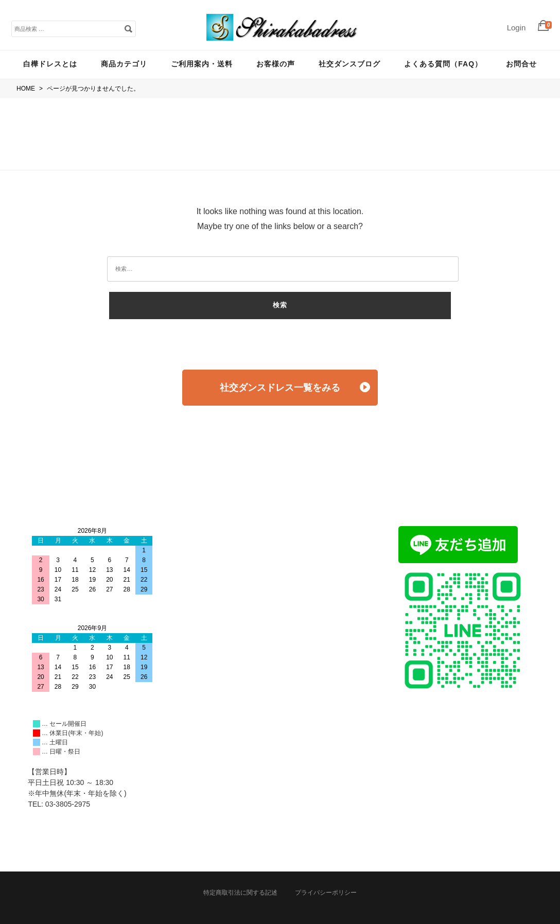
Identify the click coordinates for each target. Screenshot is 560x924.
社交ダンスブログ (349, 64)
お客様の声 (276, 64)
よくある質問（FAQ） (443, 64)
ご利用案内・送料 (202, 64)
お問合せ (521, 64)
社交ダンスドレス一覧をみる (295, 387)
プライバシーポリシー (326, 893)
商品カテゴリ (124, 64)
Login (517, 28)
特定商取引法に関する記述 (240, 893)
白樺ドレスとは (50, 64)
